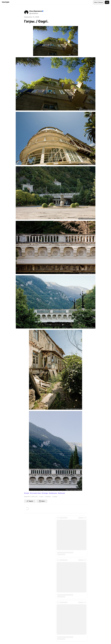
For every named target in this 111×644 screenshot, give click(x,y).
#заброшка (53, 493)
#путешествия (35, 493)
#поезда (45, 493)
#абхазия (61, 493)
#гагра (27, 493)
